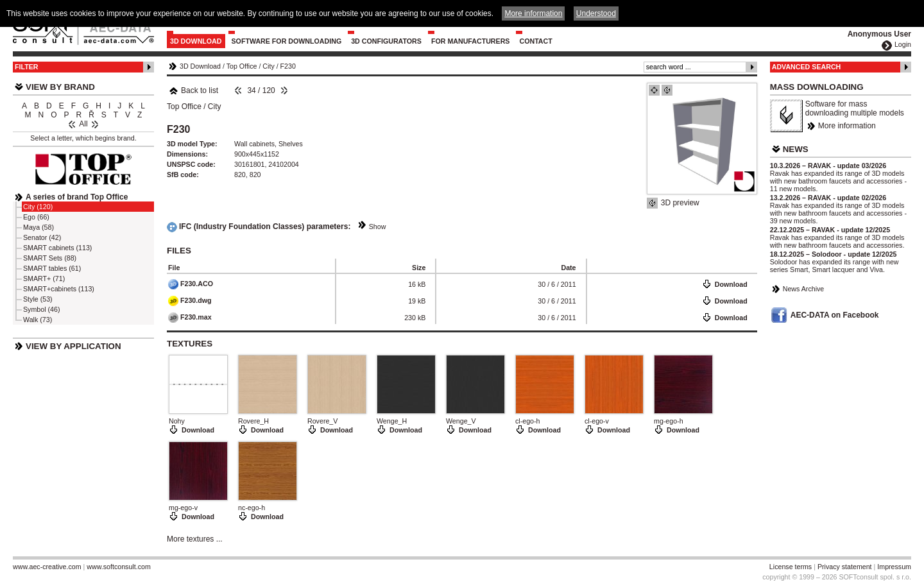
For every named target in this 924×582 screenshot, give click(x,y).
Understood (596, 13)
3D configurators (386, 41)
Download (731, 284)
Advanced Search (807, 67)
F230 (288, 66)
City (268, 66)
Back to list (193, 90)
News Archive (804, 289)
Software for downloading (287, 41)
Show (378, 227)
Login (903, 44)
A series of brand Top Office (77, 197)
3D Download (196, 41)
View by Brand (60, 87)
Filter (27, 67)
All (83, 124)
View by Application (73, 346)
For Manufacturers (471, 41)
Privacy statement (845, 567)
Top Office (242, 66)
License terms (791, 567)
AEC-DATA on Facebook (835, 315)
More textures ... (195, 539)
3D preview (680, 203)
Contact (535, 41)
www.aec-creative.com (47, 567)
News (796, 149)
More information (847, 126)
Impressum (894, 567)
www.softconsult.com (119, 567)
